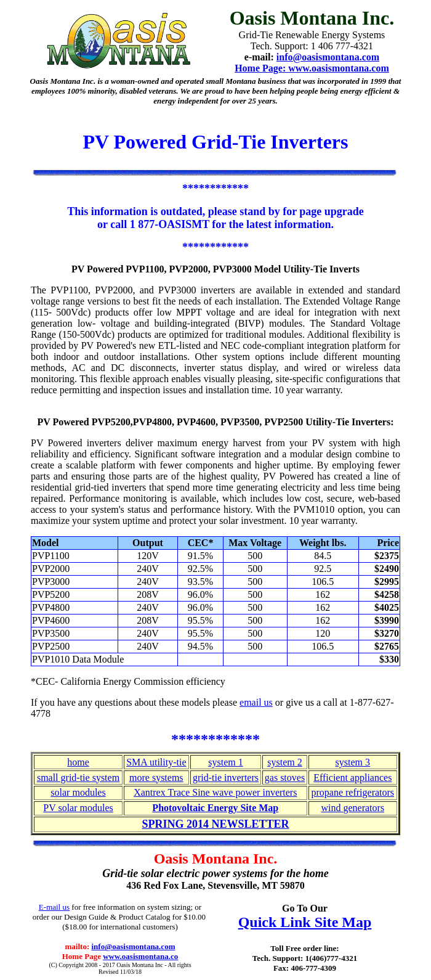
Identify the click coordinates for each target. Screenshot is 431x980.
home (78, 762)
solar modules (78, 792)
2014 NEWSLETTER (238, 824)
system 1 (225, 762)
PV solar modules (78, 808)
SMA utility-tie (156, 762)
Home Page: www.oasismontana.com (312, 68)
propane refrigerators (352, 792)
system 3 (353, 762)
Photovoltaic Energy (196, 808)
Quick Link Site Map (305, 922)
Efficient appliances (352, 778)
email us (256, 702)
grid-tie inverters (226, 778)
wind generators (352, 808)
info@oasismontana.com (134, 946)
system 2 (284, 762)
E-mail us (54, 907)
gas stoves (285, 778)
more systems (156, 778)
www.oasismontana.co (140, 956)
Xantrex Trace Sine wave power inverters (215, 792)
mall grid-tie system (80, 778)
